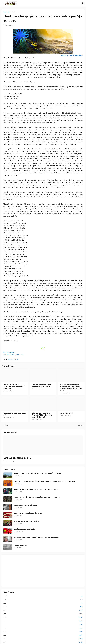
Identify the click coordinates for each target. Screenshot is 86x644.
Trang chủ (7, 12)
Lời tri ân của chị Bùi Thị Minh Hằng (26, 521)
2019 (43, 617)
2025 (43, 600)
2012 (43, 642)
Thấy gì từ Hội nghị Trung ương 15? (15, 414)
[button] (3, 3)
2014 (43, 635)
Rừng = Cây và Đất (67, 413)
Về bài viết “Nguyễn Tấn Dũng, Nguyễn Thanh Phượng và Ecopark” (38, 497)
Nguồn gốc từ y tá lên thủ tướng (25, 505)
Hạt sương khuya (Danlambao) (72, 56)
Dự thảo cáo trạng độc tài (17, 458)
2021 (43, 610)
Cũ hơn (81, 425)
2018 (43, 621)
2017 (43, 624)
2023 (43, 603)
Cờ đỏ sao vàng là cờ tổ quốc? (24, 529)
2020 (43, 614)
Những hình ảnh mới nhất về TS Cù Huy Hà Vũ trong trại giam (36, 489)
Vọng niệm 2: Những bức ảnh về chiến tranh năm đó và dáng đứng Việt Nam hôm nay (44, 481)
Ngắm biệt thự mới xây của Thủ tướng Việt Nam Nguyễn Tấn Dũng (37, 473)
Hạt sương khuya (9, 352)
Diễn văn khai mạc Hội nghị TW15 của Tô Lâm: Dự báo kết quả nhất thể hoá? (43, 415)
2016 (43, 628)
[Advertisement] (43, 571)
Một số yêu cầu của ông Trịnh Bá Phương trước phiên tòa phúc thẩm (14, 387)
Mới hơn (6, 425)
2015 (43, 632)
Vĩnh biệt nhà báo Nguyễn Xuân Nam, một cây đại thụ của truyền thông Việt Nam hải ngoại (71, 388)
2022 (43, 607)
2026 (43, 596)
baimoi (14, 12)
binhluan (16, 359)
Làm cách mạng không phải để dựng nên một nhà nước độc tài (36, 537)
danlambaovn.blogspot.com (13, 355)
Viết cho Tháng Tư (20, 545)
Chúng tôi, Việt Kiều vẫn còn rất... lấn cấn (28, 513)
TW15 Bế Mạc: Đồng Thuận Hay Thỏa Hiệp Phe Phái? (41, 386)
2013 (43, 639)
